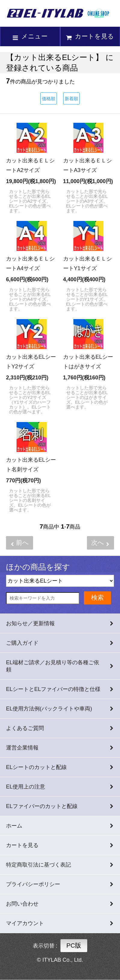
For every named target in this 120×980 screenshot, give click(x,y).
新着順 (71, 99)
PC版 (74, 945)
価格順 (49, 99)
